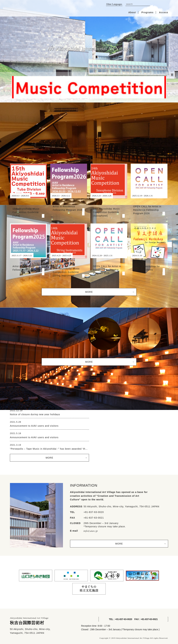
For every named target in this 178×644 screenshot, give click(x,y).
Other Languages (114, 4)
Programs (147, 12)
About (132, 12)
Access (164, 12)
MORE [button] (89, 292)
